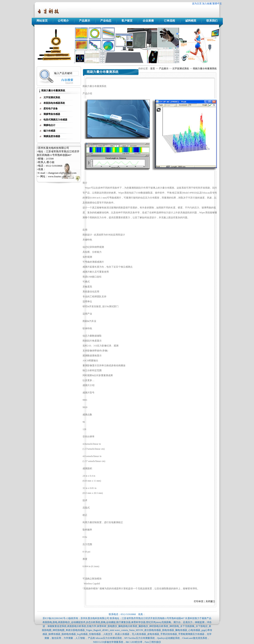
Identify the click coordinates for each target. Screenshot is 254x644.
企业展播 (148, 21)
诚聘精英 (191, 21)
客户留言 (127, 21)
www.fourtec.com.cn (59, 176)
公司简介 (63, 21)
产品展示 (85, 21)
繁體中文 (217, 4)
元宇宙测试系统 (181, 69)
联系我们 (212, 21)
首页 (153, 69)
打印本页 (199, 601)
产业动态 (106, 21)
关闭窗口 (210, 601)
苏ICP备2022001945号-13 (56, 618)
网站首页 (42, 21)
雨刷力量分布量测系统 (205, 69)
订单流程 (169, 21)
